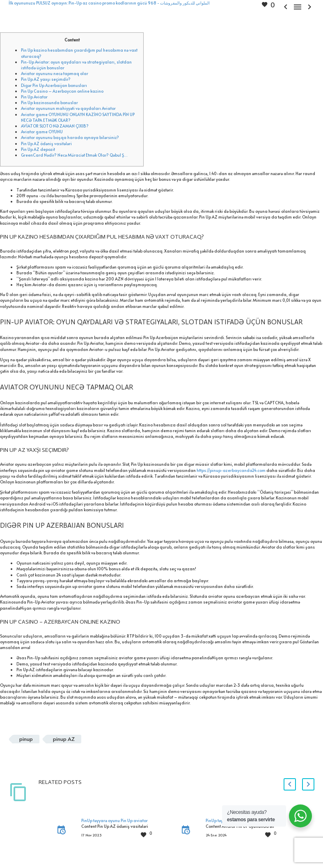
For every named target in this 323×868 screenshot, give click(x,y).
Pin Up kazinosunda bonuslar (49, 103)
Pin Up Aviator (34, 97)
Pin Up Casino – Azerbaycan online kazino (62, 91)
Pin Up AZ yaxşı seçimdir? (46, 79)
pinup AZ (64, 739)
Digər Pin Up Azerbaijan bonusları (54, 85)
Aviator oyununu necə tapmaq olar (55, 73)
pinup (26, 739)
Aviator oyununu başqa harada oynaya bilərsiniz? (70, 137)
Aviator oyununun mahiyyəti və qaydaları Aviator (68, 108)
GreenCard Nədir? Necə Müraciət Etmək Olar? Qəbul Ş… (74, 155)
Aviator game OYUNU (42, 132)
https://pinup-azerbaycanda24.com (231, 470)
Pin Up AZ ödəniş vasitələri (46, 144)
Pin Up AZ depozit (38, 149)
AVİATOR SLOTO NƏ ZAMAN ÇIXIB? (55, 126)
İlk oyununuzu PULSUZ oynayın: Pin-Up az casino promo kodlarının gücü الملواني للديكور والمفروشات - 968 (109, 3)
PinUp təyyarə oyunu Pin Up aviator (115, 820)
